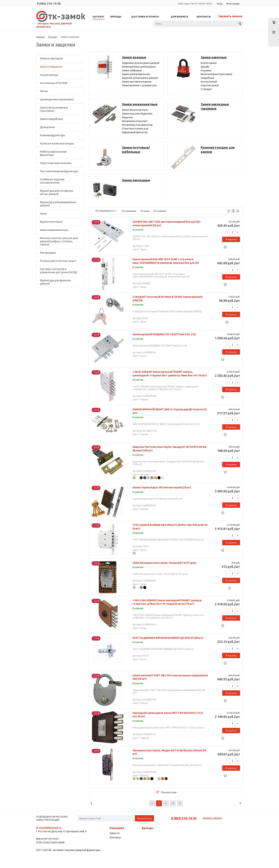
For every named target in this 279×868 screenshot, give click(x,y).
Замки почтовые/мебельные (136, 150)
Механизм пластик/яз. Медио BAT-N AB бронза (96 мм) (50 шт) (169, 752)
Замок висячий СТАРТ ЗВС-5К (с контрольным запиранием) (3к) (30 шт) (170, 677)
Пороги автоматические (56, 163)
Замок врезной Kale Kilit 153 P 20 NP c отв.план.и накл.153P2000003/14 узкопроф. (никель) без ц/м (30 (166, 261)
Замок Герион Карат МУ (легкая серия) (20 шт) (162, 487)
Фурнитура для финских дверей (55, 282)
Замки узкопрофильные (136, 74)
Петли (44, 91)
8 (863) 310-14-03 (49, 4)
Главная (40, 37)
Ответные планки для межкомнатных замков (135, 129)
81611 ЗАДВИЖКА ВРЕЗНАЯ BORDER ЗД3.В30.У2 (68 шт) (168, 638)
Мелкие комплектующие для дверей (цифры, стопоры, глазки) (59, 241)
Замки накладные (136, 180)
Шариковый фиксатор (135, 132)
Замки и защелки (51, 67)
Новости (115, 833)
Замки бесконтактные (135, 110)
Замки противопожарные (137, 82)
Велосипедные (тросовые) (216, 74)
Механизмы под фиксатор (137, 125)
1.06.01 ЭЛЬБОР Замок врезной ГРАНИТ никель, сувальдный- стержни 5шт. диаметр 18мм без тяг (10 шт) (170, 374)
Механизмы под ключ (135, 121)
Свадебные (207, 78)
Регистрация (233, 4)
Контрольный (209, 82)
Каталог (53, 37)
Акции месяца (49, 75)
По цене (145, 211)
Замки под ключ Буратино (137, 114)
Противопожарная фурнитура (59, 171)
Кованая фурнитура (52, 135)
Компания (117, 828)
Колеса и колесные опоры (57, 143)
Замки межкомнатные (54, 230)
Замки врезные (134, 57)
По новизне (160, 211)
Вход (220, 4)
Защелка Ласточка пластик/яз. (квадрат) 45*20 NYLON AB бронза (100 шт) (169, 449)
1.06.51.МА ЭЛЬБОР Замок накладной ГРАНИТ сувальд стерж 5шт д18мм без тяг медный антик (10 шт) (167, 602)
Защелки (127, 117)
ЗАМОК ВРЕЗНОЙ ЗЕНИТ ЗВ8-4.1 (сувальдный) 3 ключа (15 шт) (170, 411)
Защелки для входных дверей (140, 78)
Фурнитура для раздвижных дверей (58, 204)
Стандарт (206, 89)
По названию (129, 211)
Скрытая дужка (210, 85)
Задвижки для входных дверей (141, 63)
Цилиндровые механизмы (57, 99)
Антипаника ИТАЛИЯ (53, 83)
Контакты (115, 837)
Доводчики (47, 127)
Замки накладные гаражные (215, 106)
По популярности (107, 211)
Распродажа (48, 253)
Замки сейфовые (132, 70)
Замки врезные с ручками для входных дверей (139, 86)
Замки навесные (214, 57)
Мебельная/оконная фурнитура (53, 153)
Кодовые (206, 70)
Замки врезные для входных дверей (139, 67)
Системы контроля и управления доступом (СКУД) (58, 271)
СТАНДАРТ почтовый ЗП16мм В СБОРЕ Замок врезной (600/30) (167, 299)
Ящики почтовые (51, 222)
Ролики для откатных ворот (58, 261)
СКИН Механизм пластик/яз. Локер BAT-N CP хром (164, 563)
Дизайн (205, 67)
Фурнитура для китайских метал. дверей (57, 192)
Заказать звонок (230, 16)
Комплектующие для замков (218, 150)
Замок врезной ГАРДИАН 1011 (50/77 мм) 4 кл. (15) (164, 334)
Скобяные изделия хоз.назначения (52, 181)
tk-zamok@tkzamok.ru (49, 828)
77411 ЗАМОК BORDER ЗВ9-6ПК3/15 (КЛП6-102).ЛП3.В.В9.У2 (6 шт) (170, 527)
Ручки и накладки (51, 58)
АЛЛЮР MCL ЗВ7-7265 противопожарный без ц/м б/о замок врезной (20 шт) (167, 224)
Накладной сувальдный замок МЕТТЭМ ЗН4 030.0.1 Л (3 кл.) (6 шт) (168, 715)
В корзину (231, 239)
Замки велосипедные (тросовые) (54, 109)
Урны (43, 213)
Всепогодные (209, 63)
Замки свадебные (51, 119)
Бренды (148, 828)
